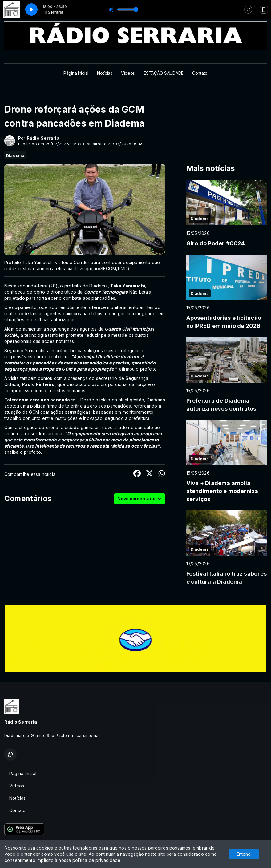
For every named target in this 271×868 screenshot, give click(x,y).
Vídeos (128, 73)
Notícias (105, 73)
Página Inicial (76, 73)
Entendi (244, 854)
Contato (200, 73)
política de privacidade (97, 860)
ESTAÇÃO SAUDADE (164, 73)
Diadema (15, 155)
